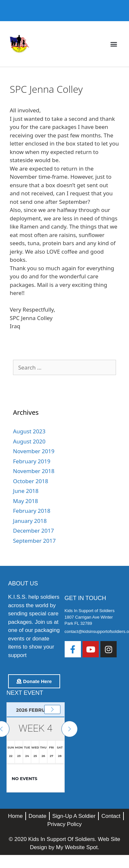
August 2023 (29, 431)
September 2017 (34, 541)
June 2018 (26, 491)
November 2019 (34, 451)
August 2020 (29, 441)
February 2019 (32, 461)
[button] (114, 44)
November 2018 (34, 471)
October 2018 (31, 481)
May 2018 (26, 501)
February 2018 (32, 511)
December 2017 (33, 531)
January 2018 (30, 521)
